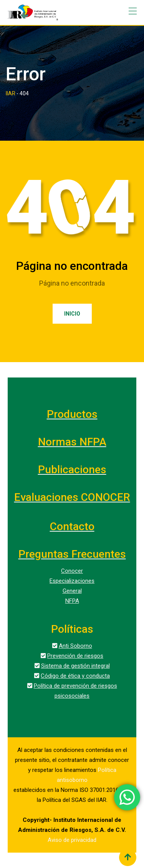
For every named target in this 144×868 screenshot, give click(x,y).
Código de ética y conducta (75, 676)
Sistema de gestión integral (75, 666)
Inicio (72, 314)
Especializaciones (72, 581)
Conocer (72, 571)
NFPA (72, 601)
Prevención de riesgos (75, 656)
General (72, 591)
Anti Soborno (75, 646)
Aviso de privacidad (72, 840)
